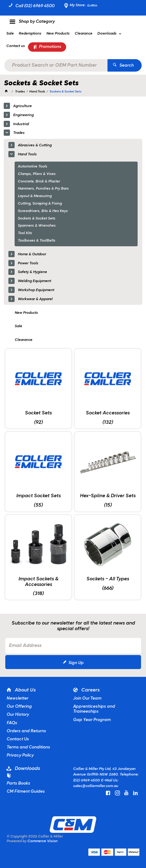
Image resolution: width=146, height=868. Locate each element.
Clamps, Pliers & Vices (37, 174)
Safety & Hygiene (32, 272)
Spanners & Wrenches (37, 226)
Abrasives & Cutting (35, 145)
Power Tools (28, 263)
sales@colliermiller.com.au (96, 786)
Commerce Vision (42, 841)
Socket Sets (38, 413)
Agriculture (22, 106)
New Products (26, 313)
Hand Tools (27, 154)
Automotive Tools (32, 167)
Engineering (23, 115)
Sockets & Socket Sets (36, 219)
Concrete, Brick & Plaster (39, 182)
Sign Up (76, 663)
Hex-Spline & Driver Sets (108, 496)
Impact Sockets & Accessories (38, 582)
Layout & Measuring (35, 196)
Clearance (23, 340)
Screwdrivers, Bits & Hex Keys (43, 211)
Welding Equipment (34, 281)
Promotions (50, 47)
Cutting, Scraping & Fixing (40, 204)
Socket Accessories (108, 413)
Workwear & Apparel (35, 299)
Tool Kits (25, 233)
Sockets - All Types (108, 579)
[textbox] (56, 65)
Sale (18, 326)
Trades (19, 133)
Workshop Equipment (36, 290)
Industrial (21, 124)
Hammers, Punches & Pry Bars (43, 189)
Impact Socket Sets (38, 496)
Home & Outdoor (32, 254)
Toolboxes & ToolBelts (36, 241)
